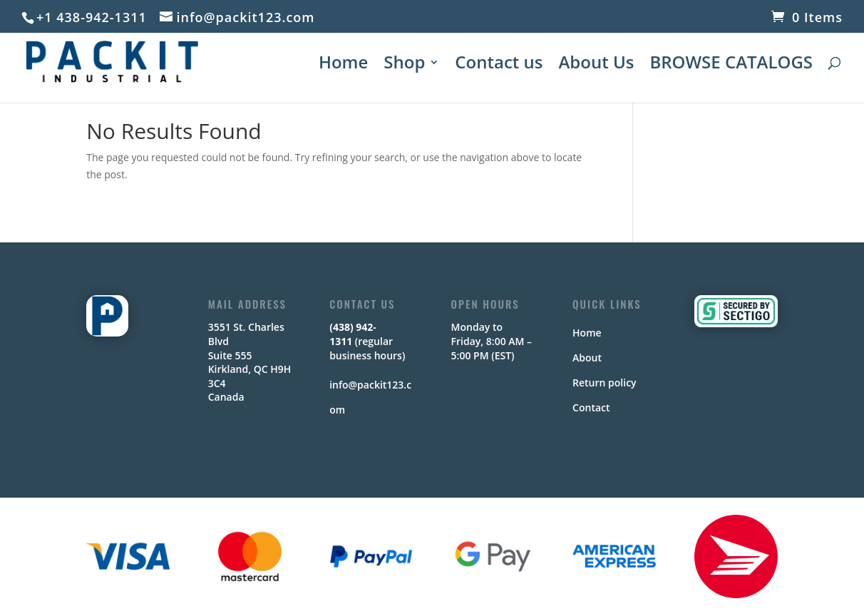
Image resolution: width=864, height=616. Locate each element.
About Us (596, 65)
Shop (404, 65)
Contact (591, 407)
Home (343, 65)
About (587, 358)
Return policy (605, 383)
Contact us (499, 65)
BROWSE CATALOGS (731, 65)
